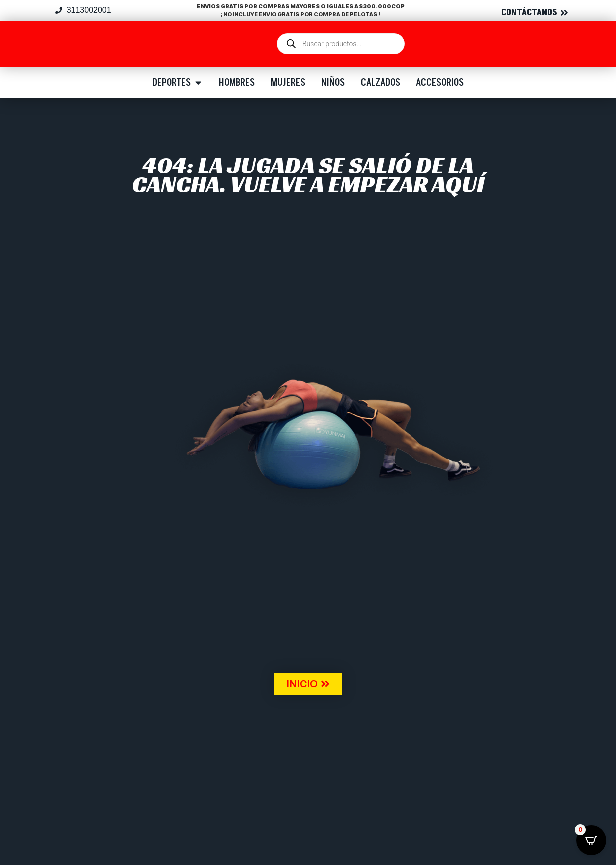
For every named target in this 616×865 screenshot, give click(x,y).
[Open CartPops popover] (591, 840)
